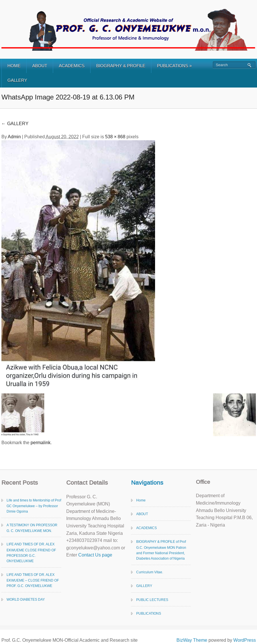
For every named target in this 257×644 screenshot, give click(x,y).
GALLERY (17, 80)
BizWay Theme (192, 640)
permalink (41, 443)
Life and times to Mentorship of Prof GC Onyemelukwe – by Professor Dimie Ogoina (34, 506)
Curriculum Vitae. (150, 572)
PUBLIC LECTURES (152, 600)
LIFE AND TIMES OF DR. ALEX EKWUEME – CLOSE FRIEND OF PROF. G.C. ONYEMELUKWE (33, 580)
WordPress (245, 640)
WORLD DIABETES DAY (26, 600)
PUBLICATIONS (174, 66)
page (107, 555)
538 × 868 (115, 137)
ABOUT (40, 66)
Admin (14, 137)
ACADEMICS (72, 66)
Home (141, 500)
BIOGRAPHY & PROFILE (121, 66)
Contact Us (90, 555)
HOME (14, 66)
